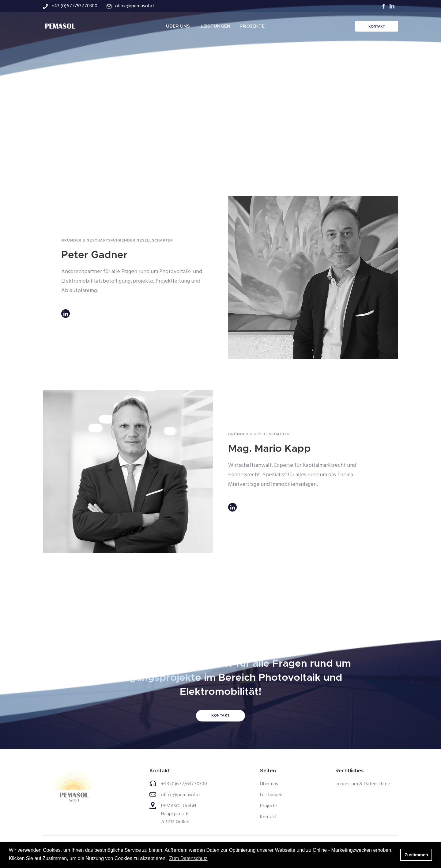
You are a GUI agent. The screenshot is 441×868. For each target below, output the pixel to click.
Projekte (269, 806)
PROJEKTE (252, 26)
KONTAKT (377, 27)
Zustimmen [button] (416, 855)
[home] (60, 26)
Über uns (269, 784)
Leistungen (271, 795)
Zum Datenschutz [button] (188, 858)
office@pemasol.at (181, 795)
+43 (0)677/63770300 (184, 784)
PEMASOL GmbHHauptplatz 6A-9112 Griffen (179, 814)
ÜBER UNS (178, 26)
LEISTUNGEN (215, 26)
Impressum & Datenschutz (363, 784)
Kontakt (268, 817)
